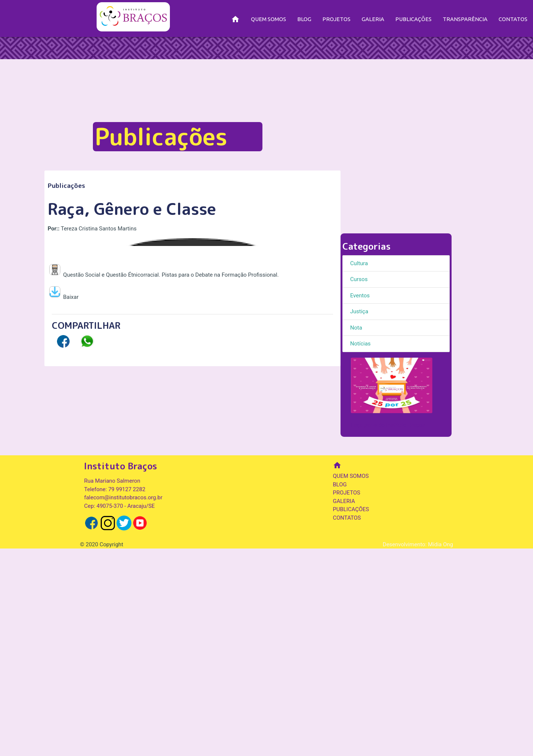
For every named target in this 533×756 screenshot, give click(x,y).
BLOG (304, 19)
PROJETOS (336, 19)
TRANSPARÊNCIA (465, 19)
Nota (356, 328)
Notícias (360, 344)
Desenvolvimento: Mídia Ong (418, 752)
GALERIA (373, 19)
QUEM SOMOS (269, 19)
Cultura (359, 263)
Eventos (360, 296)
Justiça (359, 311)
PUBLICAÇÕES (413, 19)
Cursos (359, 279)
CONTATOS (513, 19)
